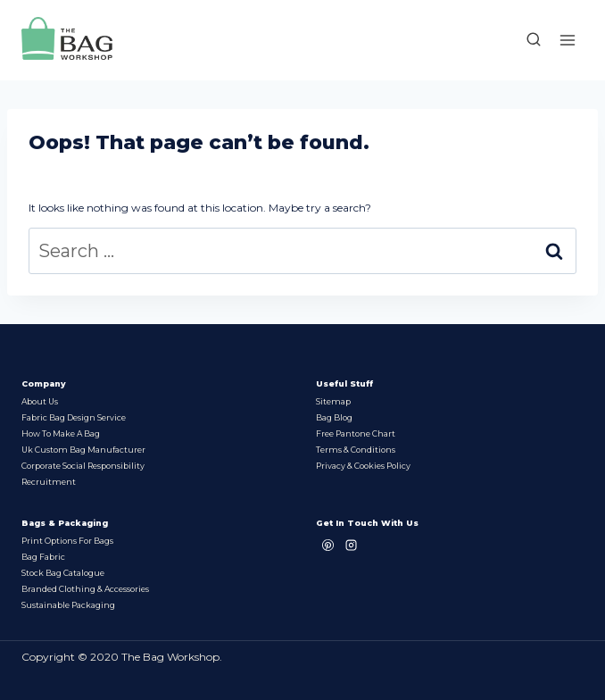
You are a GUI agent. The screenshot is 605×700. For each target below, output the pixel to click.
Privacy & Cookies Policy (363, 466)
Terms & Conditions (356, 450)
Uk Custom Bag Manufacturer (83, 450)
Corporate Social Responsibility (83, 466)
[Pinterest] (327, 545)
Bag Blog (334, 417)
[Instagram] (351, 545)
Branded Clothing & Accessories (85, 589)
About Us (40, 401)
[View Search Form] (525, 40)
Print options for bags (67, 541)
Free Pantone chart (356, 433)
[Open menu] (567, 40)
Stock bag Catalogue (63, 573)
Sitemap (333, 401)
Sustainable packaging (68, 605)
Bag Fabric (43, 557)
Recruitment (49, 482)
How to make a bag (61, 433)
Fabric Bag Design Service (74, 417)
